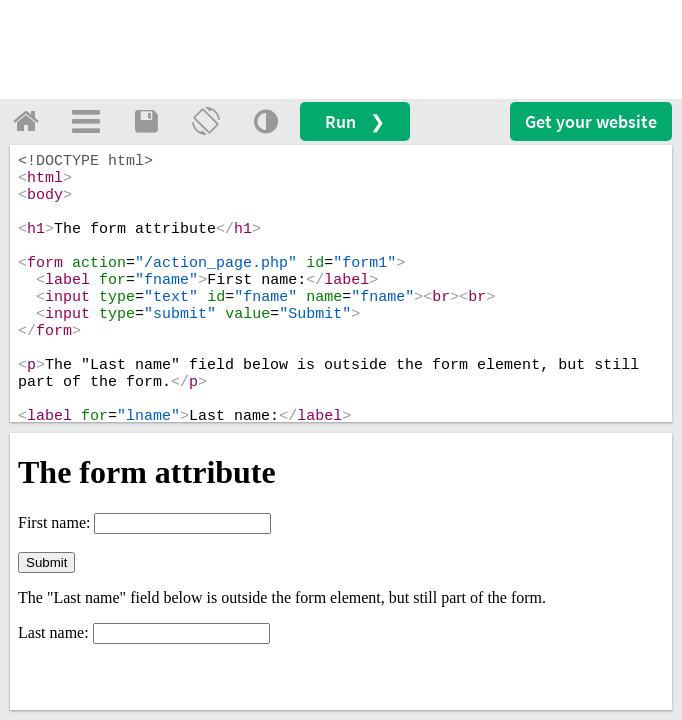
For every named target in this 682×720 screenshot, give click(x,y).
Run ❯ (355, 121)
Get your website (591, 121)
